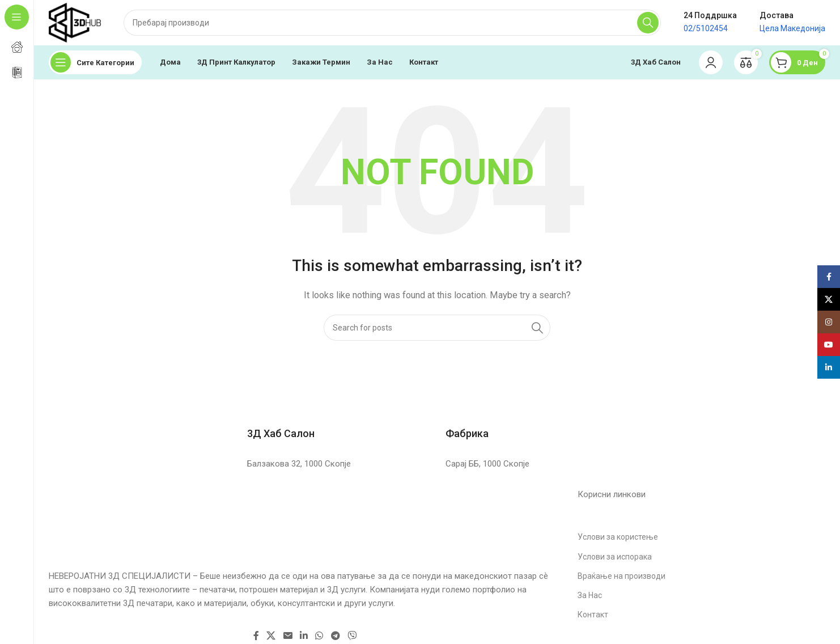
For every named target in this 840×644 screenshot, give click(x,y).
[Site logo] (75, 22)
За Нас (590, 595)
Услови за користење (618, 537)
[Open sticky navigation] (95, 62)
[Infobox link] (338, 421)
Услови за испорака (615, 557)
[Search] (392, 23)
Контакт (593, 615)
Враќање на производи (621, 576)
